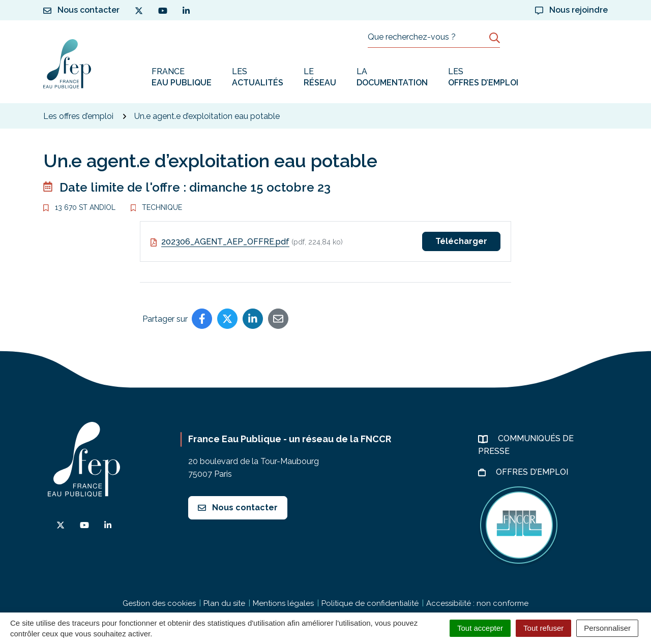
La (392, 78)
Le (320, 78)
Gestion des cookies (159, 603)
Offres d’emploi (533, 472)
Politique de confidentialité (370, 603)
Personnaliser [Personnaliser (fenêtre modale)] (607, 628)
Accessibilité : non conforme (477, 603)
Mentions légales (283, 603)
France (182, 78)
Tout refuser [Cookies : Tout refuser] (543, 628)
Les (258, 78)
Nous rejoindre (571, 10)
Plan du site (224, 603)
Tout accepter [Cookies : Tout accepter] (480, 628)
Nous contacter (238, 508)
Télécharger (461, 241)
